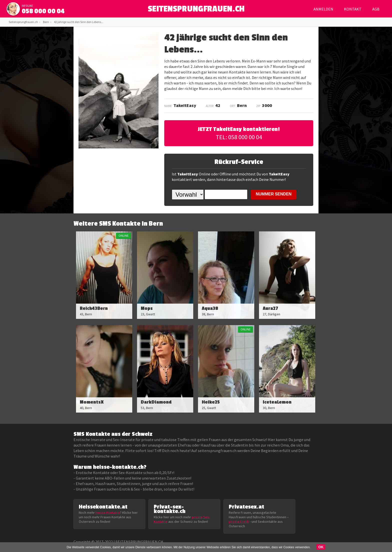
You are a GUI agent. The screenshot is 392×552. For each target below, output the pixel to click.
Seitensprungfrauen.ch (23, 22)
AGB (376, 9)
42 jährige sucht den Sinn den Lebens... (79, 22)
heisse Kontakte (108, 513)
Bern (46, 22)
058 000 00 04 (43, 11)
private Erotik (239, 522)
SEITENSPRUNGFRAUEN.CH (196, 10)
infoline (27, 6)
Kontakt (353, 9)
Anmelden (323, 9)
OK (321, 547)
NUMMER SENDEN (274, 194)
